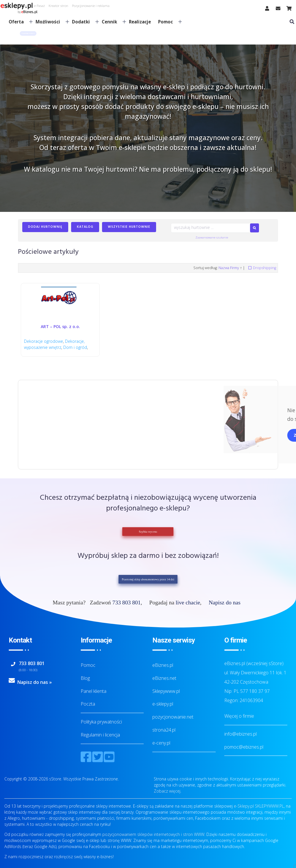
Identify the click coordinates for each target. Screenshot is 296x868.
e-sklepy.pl (163, 704)
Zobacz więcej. (168, 791)
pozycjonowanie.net (173, 717)
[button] (28, 33)
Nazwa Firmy (229, 268)
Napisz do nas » (35, 682)
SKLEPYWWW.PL (269, 806)
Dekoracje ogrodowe (44, 341)
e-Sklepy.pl (244, 806)
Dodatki (83, 22)
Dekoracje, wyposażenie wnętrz (54, 344)
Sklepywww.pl (166, 691)
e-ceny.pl (161, 743)
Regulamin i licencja (100, 735)
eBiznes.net (164, 678)
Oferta (18, 22)
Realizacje (140, 22)
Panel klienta (94, 691)
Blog (85, 678)
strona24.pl (164, 730)
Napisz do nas (225, 603)
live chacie (188, 603)
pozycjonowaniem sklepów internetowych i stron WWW (153, 834)
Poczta (88, 704)
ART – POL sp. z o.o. (60, 326)
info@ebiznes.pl (240, 734)
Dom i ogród (75, 347)
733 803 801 (127, 603)
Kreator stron (58, 6)
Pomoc (168, 22)
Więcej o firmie (239, 716)
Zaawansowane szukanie (212, 237)
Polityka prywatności (101, 722)
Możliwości (50, 22)
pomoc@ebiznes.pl (244, 747)
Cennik (112, 22)
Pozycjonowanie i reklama (91, 6)
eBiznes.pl (163, 665)
